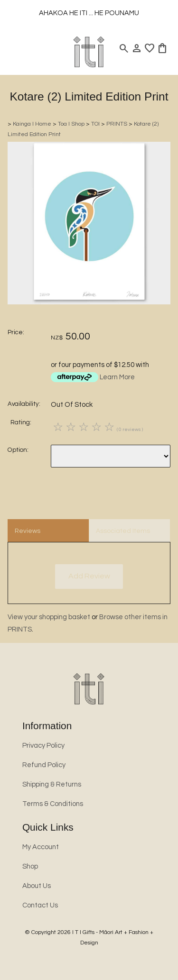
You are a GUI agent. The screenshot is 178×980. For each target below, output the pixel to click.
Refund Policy (44, 765)
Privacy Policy (43, 746)
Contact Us (40, 905)
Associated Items (123, 531)
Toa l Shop (71, 124)
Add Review (89, 576)
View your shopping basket (49, 617)
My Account (41, 847)
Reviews (28, 531)
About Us (37, 886)
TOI (95, 124)
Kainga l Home (32, 124)
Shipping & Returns (52, 784)
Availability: (24, 404)
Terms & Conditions (53, 804)
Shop (30, 866)
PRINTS (117, 124)
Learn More (117, 377)
